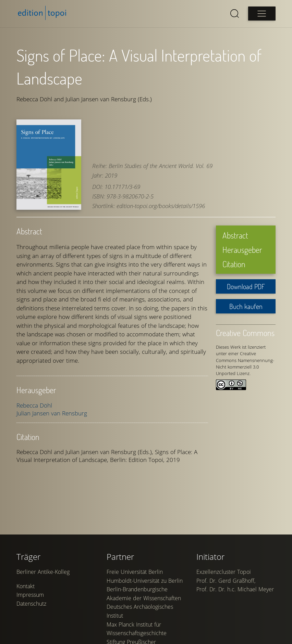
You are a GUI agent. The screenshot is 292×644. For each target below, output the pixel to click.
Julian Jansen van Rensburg (52, 413)
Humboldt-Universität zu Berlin (145, 581)
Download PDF (246, 286)
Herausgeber (242, 250)
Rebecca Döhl (34, 405)
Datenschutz (31, 604)
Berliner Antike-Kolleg (43, 572)
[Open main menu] (262, 14)
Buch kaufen (246, 306)
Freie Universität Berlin (135, 572)
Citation (234, 264)
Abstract (235, 235)
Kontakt (26, 586)
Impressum (30, 595)
